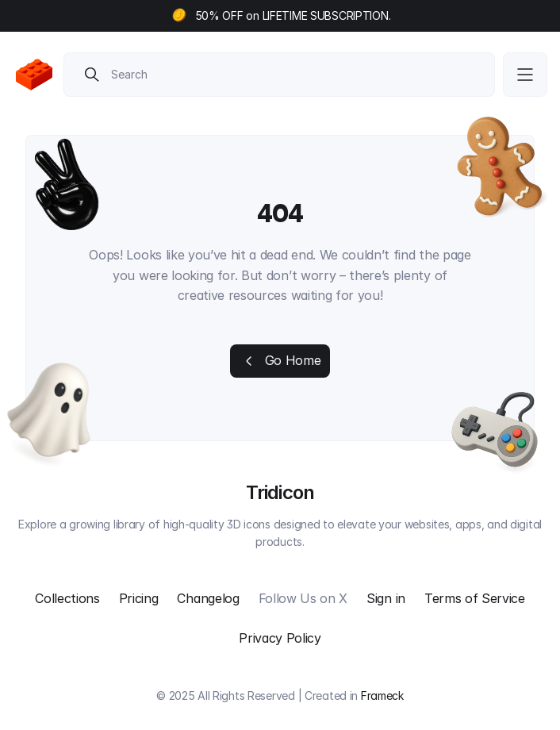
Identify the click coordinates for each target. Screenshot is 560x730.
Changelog (208, 598)
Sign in (386, 598)
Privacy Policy (280, 638)
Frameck (382, 695)
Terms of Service (475, 598)
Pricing (139, 598)
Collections (67, 598)
